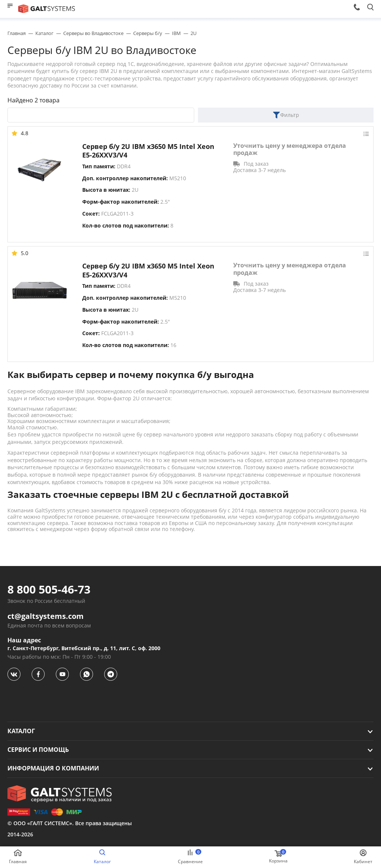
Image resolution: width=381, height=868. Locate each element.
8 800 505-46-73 (49, 589)
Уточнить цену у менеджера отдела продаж (290, 149)
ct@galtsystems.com (46, 616)
